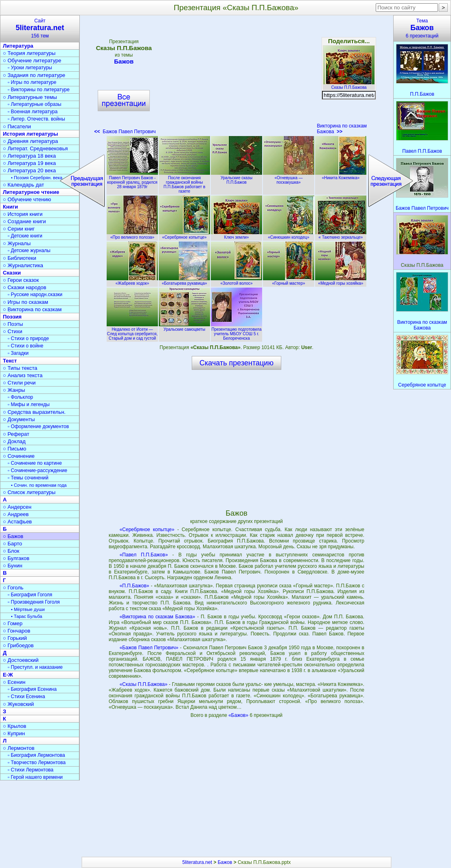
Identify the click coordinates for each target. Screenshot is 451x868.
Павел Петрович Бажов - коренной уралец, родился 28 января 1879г (132, 180)
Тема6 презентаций (422, 28)
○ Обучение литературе (32, 60)
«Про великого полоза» (132, 235)
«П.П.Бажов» (135, 586)
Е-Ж (8, 675)
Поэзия (12, 317)
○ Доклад (14, 441)
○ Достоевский (21, 660)
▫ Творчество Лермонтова (37, 763)
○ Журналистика (23, 265)
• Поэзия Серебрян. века (37, 178)
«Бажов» (239, 715)
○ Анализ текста (23, 375)
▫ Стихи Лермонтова (31, 770)
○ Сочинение (19, 456)
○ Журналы (17, 243)
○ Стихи (13, 331)
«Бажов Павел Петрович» (149, 648)
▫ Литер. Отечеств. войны (36, 119)
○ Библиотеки (20, 258)
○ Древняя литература (30, 141)
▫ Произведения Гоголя (34, 602)
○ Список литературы (29, 492)
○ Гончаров (16, 631)
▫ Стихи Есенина (26, 697)
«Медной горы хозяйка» (341, 281)
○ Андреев (16, 514)
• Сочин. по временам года (39, 485)
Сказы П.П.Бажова (349, 85)
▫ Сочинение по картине (35, 463)
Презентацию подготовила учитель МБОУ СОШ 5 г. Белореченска (236, 332)
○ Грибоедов (18, 645)
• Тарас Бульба (27, 616)
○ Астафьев (17, 522)
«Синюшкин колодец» (289, 235)
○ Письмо (15, 449)
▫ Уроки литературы (30, 68)
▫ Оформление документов (38, 426)
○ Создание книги (24, 221)
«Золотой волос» (236, 281)
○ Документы (19, 419)
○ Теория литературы (29, 53)
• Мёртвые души (28, 609)
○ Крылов (14, 726)
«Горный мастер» (289, 281)
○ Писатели (17, 126)
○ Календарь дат (23, 185)
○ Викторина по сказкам (32, 309)
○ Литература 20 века (29, 170)
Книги (10, 207)
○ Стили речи (19, 383)
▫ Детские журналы (29, 251)
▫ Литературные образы (35, 104)
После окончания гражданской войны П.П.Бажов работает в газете (184, 182)
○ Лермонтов (19, 748)
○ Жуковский (18, 704)
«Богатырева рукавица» (184, 281)
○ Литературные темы (30, 97)
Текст (10, 361)
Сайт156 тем (40, 28)
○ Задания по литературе (34, 75)
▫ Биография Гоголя (30, 595)
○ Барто (12, 544)
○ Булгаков (16, 558)
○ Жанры (14, 390)
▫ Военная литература (33, 112)
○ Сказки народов (25, 287)
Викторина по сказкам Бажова (342, 129)
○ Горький (15, 638)
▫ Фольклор (20, 397)
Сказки (12, 273)
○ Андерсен (17, 507)
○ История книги (23, 214)
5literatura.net (197, 862)
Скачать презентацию (236, 363)
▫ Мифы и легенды (29, 404)
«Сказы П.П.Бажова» (144, 684)
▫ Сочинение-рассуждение (37, 470)
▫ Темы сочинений (28, 478)
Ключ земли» (236, 235)
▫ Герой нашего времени (35, 777)
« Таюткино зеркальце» (341, 235)
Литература (18, 46)
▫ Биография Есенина (32, 689)
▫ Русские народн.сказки (35, 294)
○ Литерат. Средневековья (35, 148)
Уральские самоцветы (184, 327)
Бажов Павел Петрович (125, 132)
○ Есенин (14, 682)
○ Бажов (13, 536)
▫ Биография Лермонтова (36, 755)
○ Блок (11, 551)
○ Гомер (13, 623)
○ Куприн (14, 733)
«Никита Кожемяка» (341, 176)
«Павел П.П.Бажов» (144, 555)
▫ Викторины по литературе (39, 90)
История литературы (31, 134)
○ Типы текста (20, 368)
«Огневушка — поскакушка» (289, 178)
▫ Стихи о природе (28, 338)
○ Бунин (13, 566)
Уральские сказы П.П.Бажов (236, 178)
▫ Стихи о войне (25, 346)
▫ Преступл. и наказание (35, 667)
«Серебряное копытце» (184, 235)
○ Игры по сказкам (25, 302)
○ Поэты (13, 324)
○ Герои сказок (21, 280)
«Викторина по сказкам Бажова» (158, 617)
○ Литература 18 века (29, 156)
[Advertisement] (236, 77)
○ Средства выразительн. (34, 412)
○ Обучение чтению (27, 199)
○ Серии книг (19, 229)
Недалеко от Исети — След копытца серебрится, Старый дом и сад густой (132, 332)
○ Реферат (16, 434)
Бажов (124, 61)
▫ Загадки (18, 353)
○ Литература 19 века (29, 163)
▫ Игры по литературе (32, 82)
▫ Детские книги (25, 236)
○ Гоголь (13, 588)
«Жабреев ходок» (132, 281)
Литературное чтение (31, 192)
